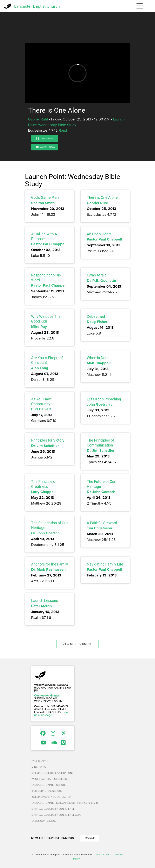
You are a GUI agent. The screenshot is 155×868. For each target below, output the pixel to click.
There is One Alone (102, 197)
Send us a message (52, 713)
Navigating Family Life (105, 564)
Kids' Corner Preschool (47, 791)
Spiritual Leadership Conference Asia (56, 815)
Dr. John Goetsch (101, 492)
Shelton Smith (43, 203)
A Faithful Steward (102, 523)
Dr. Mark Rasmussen (48, 569)
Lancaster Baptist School (49, 785)
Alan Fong (40, 368)
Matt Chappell (99, 363)
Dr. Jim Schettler (45, 446)
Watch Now (45, 147)
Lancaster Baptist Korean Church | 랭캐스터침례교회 (65, 803)
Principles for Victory (48, 440)
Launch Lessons (45, 601)
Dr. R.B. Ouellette (101, 281)
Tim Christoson (99, 528)
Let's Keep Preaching (104, 399)
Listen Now (45, 138)
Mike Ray (39, 327)
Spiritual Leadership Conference (53, 809)
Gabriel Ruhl (38, 119)
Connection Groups (47, 695)
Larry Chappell (43, 492)
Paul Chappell (41, 761)
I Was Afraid (97, 275)
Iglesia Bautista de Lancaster (51, 797)
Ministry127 (39, 767)
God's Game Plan (45, 197)
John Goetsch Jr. (101, 404)
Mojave (90, 838)
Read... (64, 130)
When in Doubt (99, 358)
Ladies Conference (44, 821)
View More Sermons (77, 644)
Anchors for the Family (50, 564)
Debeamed (96, 316)
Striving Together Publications (52, 773)
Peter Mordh (41, 606)
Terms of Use (102, 854)
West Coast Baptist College (50, 779)
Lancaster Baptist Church (37, 6)
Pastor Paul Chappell (49, 244)
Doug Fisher (97, 322)
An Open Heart (99, 234)
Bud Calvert (41, 409)
